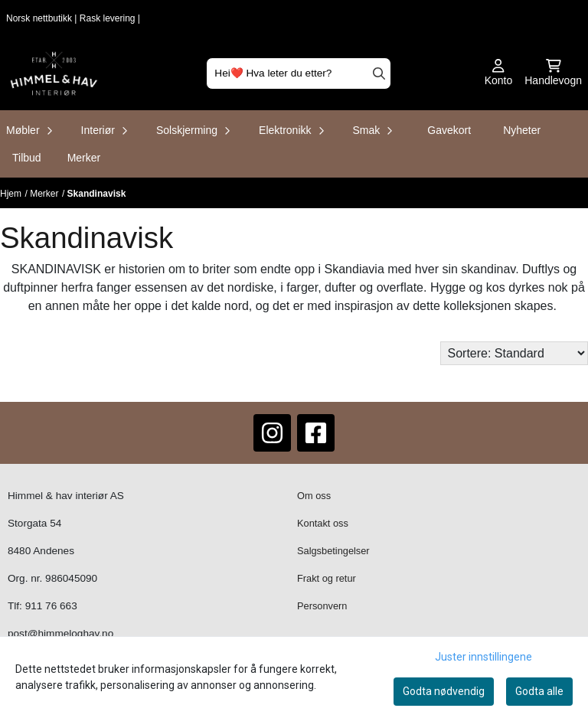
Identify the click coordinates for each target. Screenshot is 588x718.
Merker (84, 158)
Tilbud (27, 158)
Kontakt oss (323, 523)
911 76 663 (51, 606)
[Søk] (298, 73)
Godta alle (539, 691)
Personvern (322, 606)
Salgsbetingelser (333, 551)
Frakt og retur (327, 578)
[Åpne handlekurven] (553, 73)
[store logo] (54, 73)
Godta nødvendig (444, 691)
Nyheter (522, 130)
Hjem (11, 194)
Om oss (314, 496)
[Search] (379, 73)
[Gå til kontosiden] (499, 73)
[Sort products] (514, 353)
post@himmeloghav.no (60, 633)
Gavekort (449, 130)
